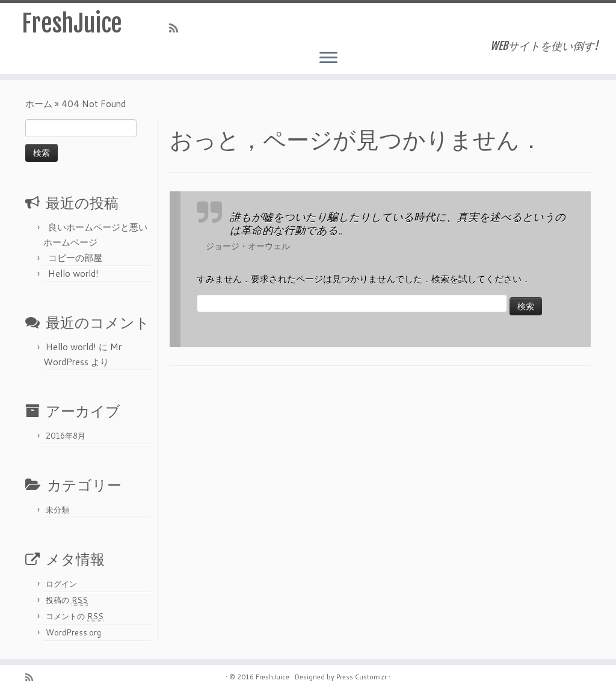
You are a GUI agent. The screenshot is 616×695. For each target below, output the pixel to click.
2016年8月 (66, 436)
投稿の (67, 600)
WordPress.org (73, 632)
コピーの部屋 (75, 258)
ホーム (39, 104)
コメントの (75, 616)
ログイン (61, 584)
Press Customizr (362, 677)
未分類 (57, 510)
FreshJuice (72, 23)
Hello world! (73, 273)
